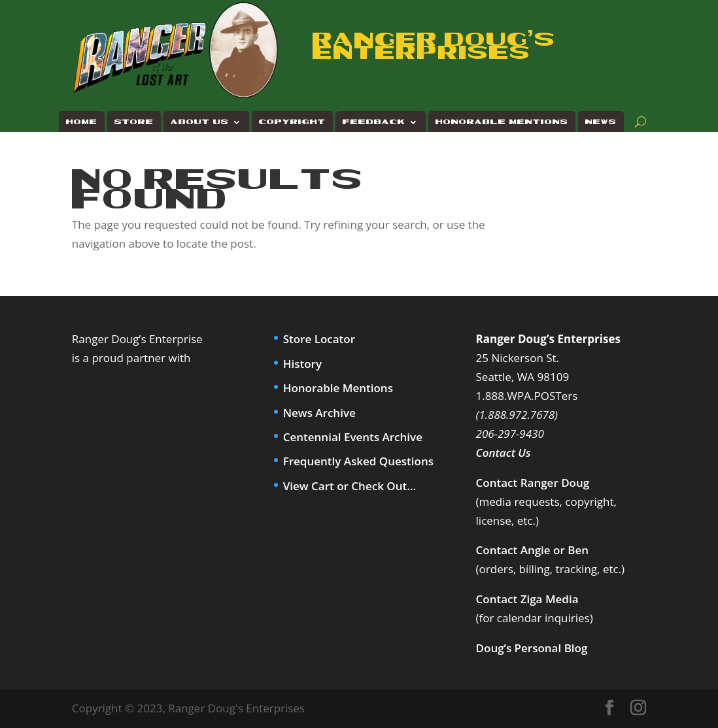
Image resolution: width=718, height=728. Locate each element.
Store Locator (319, 339)
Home (82, 122)
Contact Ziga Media (527, 599)
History (302, 364)
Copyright (292, 122)
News (601, 122)
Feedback (374, 122)
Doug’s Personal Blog (532, 648)
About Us (200, 122)
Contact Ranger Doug (533, 483)
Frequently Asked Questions (358, 461)
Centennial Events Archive (353, 437)
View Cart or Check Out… (350, 486)
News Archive (319, 413)
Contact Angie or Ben (532, 550)
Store (134, 122)
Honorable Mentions (502, 122)
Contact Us (504, 453)
